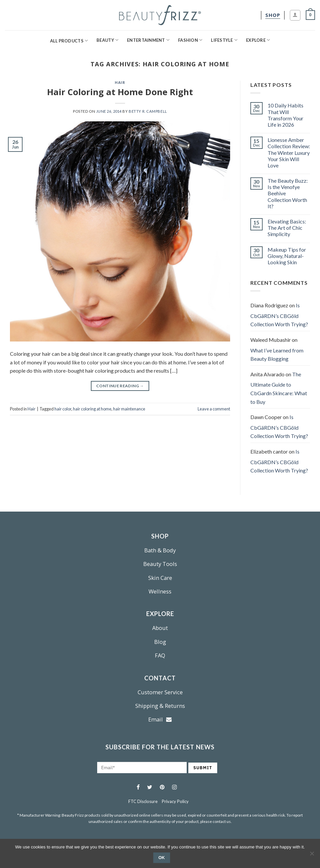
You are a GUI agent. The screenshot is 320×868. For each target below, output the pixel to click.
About (160, 628)
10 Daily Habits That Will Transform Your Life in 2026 (286, 115)
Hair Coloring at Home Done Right (120, 92)
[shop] (273, 15)
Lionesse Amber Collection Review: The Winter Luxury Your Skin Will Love (289, 153)
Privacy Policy (175, 801)
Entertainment (148, 40)
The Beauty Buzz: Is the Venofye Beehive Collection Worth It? (288, 193)
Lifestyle (224, 40)
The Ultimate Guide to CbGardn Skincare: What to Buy (279, 388)
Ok (162, 858)
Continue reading (120, 386)
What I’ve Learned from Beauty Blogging (277, 355)
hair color (63, 409)
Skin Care (160, 578)
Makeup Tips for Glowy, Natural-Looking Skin (287, 256)
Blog (160, 642)
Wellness (160, 591)
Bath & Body (160, 550)
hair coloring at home (92, 409)
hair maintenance (129, 409)
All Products (69, 41)
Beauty (107, 40)
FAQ (160, 655)
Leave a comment (214, 409)
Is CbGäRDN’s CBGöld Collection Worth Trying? (279, 315)
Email (160, 719)
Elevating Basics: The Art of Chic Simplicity (287, 228)
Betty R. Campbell (148, 111)
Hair (120, 82)
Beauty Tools (160, 564)
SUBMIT (203, 768)
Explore (258, 40)
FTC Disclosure (143, 801)
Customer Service (160, 692)
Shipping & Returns (160, 706)
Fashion (190, 40)
